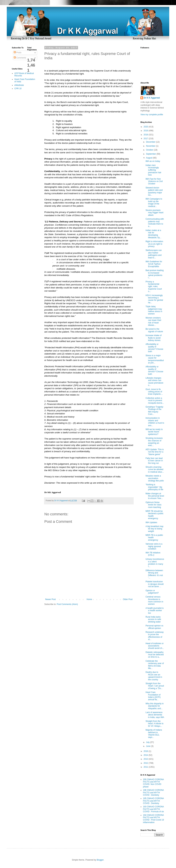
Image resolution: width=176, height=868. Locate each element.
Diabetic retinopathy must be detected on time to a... (155, 655)
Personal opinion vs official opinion (154, 627)
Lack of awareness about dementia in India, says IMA (155, 715)
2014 (146, 755)
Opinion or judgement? (152, 592)
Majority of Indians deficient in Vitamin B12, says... (154, 734)
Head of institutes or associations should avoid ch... (155, 646)
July (148, 742)
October (150, 150)
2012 (146, 763)
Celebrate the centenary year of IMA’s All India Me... (155, 665)
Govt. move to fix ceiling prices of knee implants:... (154, 392)
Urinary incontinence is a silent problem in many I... (155, 563)
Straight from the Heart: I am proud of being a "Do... (155, 686)
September (151, 154)
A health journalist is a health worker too (155, 611)
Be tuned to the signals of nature (154, 330)
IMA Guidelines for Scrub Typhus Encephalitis (154, 264)
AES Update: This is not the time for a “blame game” (155, 452)
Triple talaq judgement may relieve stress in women (154, 310)
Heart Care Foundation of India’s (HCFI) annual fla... (153, 696)
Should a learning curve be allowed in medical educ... (155, 469)
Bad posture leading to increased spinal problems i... (155, 274)
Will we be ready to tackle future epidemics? (154, 432)
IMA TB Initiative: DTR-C (153, 554)
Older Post (128, 599)
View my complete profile (152, 115)
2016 (146, 751)
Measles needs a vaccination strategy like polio (155, 478)
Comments (20, 58)
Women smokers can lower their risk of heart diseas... (153, 321)
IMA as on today (153, 161)
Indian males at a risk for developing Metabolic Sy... (153, 234)
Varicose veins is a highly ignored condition (154, 546)
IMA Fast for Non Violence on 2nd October (154, 181)
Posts (18, 53)
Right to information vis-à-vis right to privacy (154, 244)
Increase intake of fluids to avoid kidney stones (154, 338)
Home (89, 599)
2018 (146, 135)
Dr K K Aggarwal (152, 98)
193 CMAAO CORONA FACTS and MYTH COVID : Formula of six (153, 809)
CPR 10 (18, 89)
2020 (146, 127)
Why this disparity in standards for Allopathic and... (155, 706)
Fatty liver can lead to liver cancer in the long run (154, 461)
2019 (146, 131)
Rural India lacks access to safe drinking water (153, 619)
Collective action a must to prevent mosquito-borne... (155, 401)
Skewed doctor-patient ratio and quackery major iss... (154, 191)
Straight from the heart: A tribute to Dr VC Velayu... (155, 724)
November (151, 146)
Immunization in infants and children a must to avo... (155, 422)
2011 (146, 767)
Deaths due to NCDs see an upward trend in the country (154, 676)
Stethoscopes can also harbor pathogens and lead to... (154, 254)
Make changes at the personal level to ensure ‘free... (155, 496)
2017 (146, 139)
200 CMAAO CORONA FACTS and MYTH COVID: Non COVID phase (153, 783)
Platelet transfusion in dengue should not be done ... (155, 584)
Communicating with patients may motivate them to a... (155, 223)
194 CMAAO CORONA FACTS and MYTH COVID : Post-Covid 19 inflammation (153, 819)
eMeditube (19, 85)
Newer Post (50, 599)
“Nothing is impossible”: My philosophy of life (154, 487)
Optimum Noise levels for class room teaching (153, 505)
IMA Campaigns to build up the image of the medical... (154, 203)
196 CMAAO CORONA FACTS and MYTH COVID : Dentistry (153, 793)
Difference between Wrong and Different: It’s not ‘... (154, 574)
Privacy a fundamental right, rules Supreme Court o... (154, 287)
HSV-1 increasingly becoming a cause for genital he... (154, 299)
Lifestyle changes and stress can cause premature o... (154, 382)
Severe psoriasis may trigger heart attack (155, 213)
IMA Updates (151, 522)
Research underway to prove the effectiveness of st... (155, 636)
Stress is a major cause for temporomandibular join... (155, 359)
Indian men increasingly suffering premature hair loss (153, 170)
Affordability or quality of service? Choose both (154, 348)
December (151, 142)
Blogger (100, 860)
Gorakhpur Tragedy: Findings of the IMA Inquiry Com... (155, 411)
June (148, 746)
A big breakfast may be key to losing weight (154, 529)
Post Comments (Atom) (67, 604)
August (150, 158)
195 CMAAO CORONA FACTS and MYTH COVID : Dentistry (153, 801)
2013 (146, 759)
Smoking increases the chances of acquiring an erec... (154, 442)
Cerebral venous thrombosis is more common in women (154, 600)
